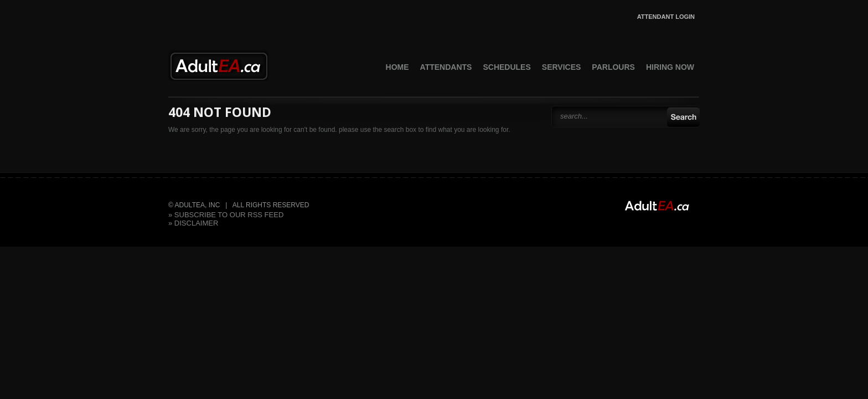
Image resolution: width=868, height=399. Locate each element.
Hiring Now (670, 67)
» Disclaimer (193, 223)
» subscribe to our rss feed (226, 215)
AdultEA (218, 65)
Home (397, 67)
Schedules (507, 67)
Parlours (613, 67)
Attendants (446, 67)
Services (562, 67)
